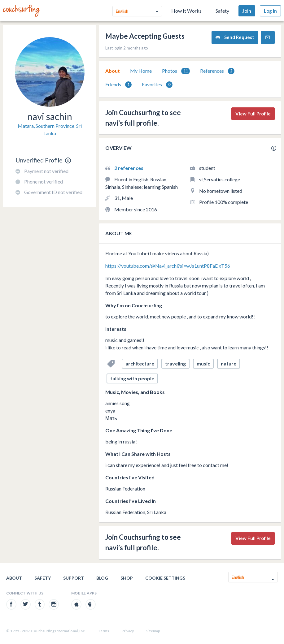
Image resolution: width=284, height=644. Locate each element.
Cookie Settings (165, 578)
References (217, 71)
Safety (222, 11)
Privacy (128, 631)
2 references (129, 168)
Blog (102, 578)
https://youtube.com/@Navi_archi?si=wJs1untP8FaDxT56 (168, 266)
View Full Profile (253, 114)
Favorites (157, 85)
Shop (127, 578)
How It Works (186, 11)
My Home (141, 71)
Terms (103, 631)
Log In (270, 11)
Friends (118, 85)
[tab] (113, 71)
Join (247, 11)
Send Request (235, 37)
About (113, 71)
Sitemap (153, 631)
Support (74, 578)
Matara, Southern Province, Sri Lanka (50, 130)
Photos (176, 71)
